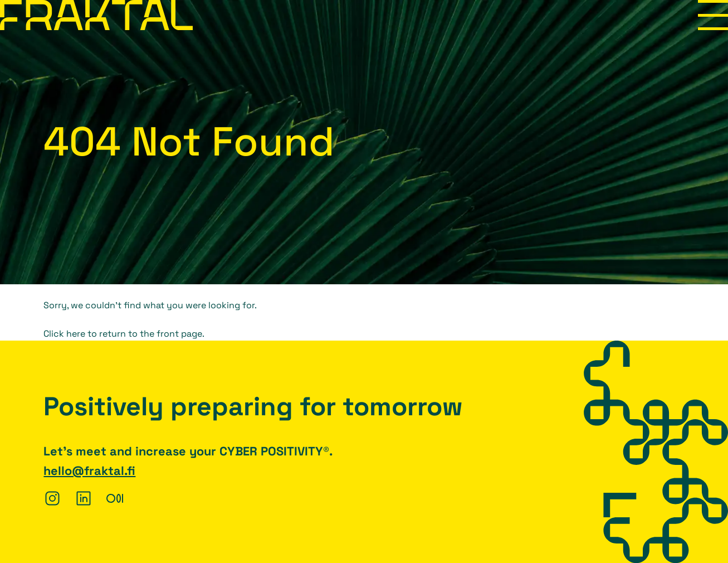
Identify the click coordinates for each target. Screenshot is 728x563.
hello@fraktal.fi (89, 471)
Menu (713, 15)
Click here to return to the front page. (124, 334)
